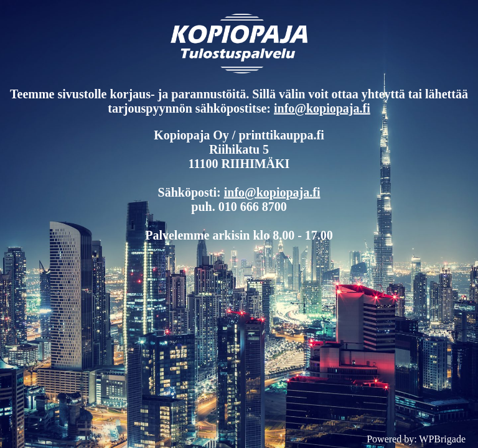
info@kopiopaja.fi (322, 108)
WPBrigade (442, 439)
